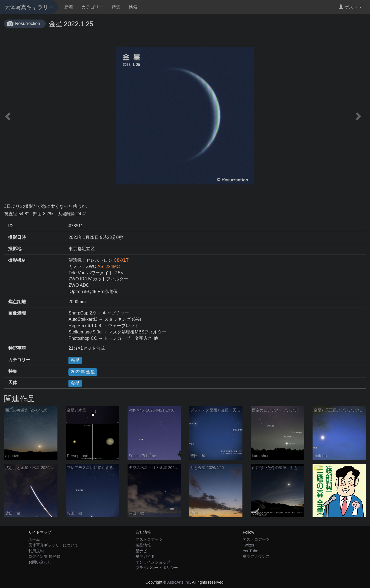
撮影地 (15, 249)
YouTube (251, 551)
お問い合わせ (40, 562)
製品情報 (143, 545)
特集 (116, 7)
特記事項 (17, 348)
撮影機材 (17, 260)
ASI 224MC (109, 267)
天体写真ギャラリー (29, 7)
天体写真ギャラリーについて (53, 545)
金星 (75, 383)
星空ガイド (145, 556)
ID (10, 226)
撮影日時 (17, 237)
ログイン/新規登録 (44, 556)
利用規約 (36, 551)
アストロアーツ (149, 539)
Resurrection (28, 24)
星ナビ (141, 551)
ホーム (34, 539)
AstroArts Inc (178, 582)
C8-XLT (121, 260)
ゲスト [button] (350, 7)
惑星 (75, 360)
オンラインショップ (153, 562)
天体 (13, 383)
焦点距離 (17, 302)
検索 (133, 7)
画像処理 (17, 313)
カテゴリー (92, 7)
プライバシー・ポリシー (157, 568)
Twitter (248, 545)
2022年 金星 (83, 372)
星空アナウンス (256, 556)
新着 (69, 7)
